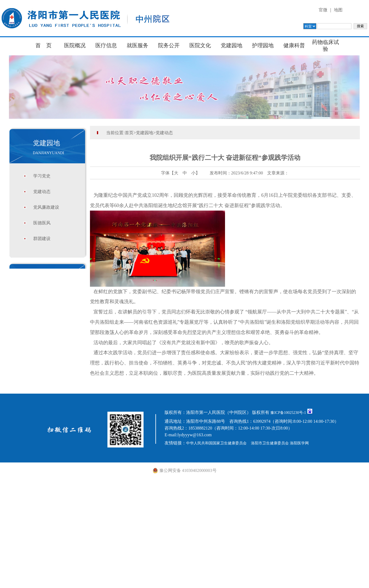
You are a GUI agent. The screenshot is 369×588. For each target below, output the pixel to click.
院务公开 (169, 45)
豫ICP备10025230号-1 (288, 413)
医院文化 (200, 45)
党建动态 (42, 192)
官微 (323, 10)
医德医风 (42, 223)
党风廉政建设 (46, 207)
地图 (338, 10)
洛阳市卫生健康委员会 (270, 443)
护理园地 (263, 45)
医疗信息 (106, 45)
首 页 (43, 45)
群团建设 (42, 239)
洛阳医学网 (299, 443)
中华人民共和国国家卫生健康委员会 (216, 443)
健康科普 (294, 45)
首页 (129, 133)
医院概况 (75, 45)
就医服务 (137, 45)
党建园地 (232, 45)
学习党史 (42, 176)
